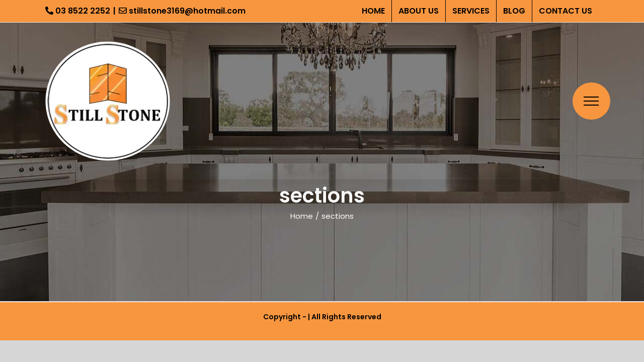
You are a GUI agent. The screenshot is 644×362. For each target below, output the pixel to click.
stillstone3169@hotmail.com (182, 11)
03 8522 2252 (78, 11)
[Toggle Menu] (591, 101)
